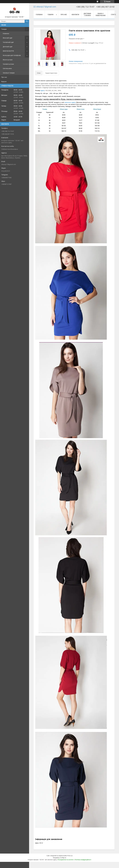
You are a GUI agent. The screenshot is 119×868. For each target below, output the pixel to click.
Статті (113, 15)
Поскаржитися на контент (66, 860)
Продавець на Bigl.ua (59, 858)
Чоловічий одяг (8, 42)
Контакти (75, 15)
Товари (4, 29)
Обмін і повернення (101, 14)
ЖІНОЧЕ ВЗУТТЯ (8, 51)
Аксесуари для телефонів (12, 55)
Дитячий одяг (8, 47)
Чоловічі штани (8, 64)
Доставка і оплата (87, 14)
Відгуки (4, 81)
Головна (39, 15)
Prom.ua (70, 856)
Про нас (4, 77)
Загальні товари (9, 73)
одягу (42, 91)
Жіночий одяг (8, 38)
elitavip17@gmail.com (9, 164)
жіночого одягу (70, 102)
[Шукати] (27, 21)
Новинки (6, 33)
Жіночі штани (8, 60)
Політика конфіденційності (83, 860)
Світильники (7, 68)
